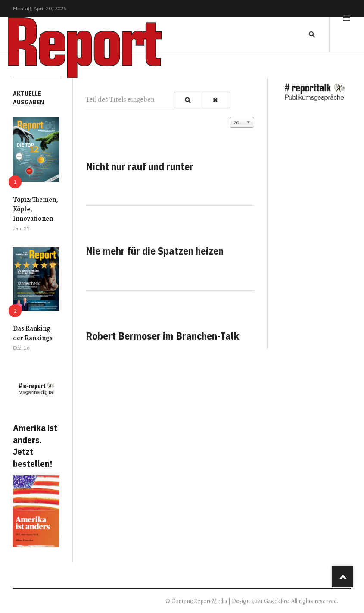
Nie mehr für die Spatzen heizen (155, 251)
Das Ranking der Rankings (33, 333)
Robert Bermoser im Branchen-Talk (162, 336)
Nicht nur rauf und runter (140, 166)
